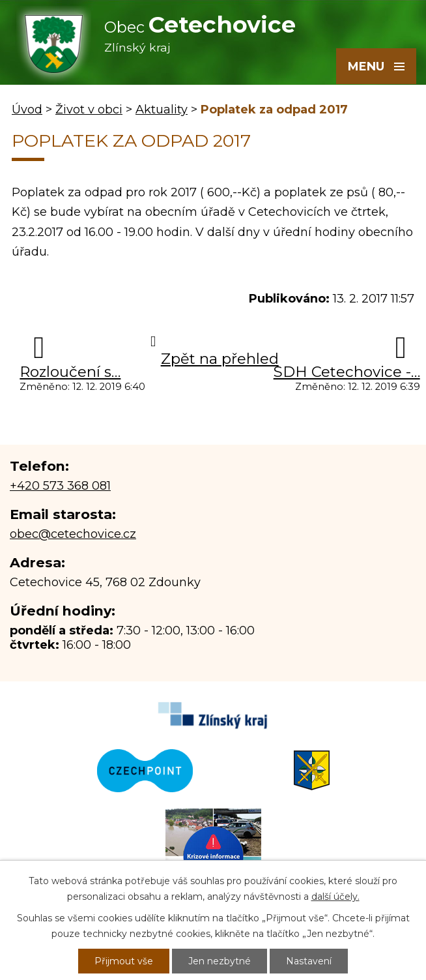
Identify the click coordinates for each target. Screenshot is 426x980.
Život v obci (89, 110)
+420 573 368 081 (60, 486)
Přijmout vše (124, 961)
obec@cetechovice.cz (73, 534)
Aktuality (162, 110)
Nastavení (309, 961)
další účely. (335, 897)
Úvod (27, 110)
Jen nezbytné (220, 961)
